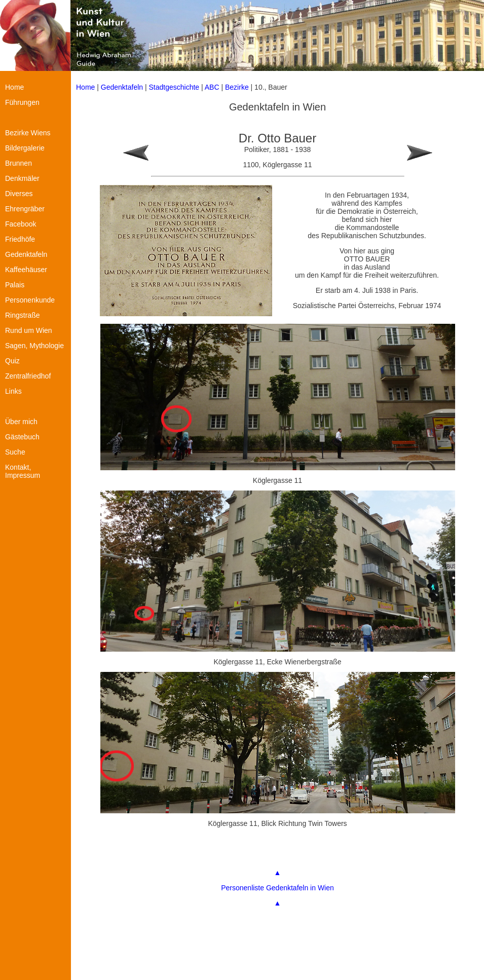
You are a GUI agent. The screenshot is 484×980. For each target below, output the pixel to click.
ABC (212, 87)
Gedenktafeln (122, 87)
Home (85, 87)
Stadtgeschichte (174, 87)
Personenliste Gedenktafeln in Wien (277, 888)
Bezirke (237, 87)
